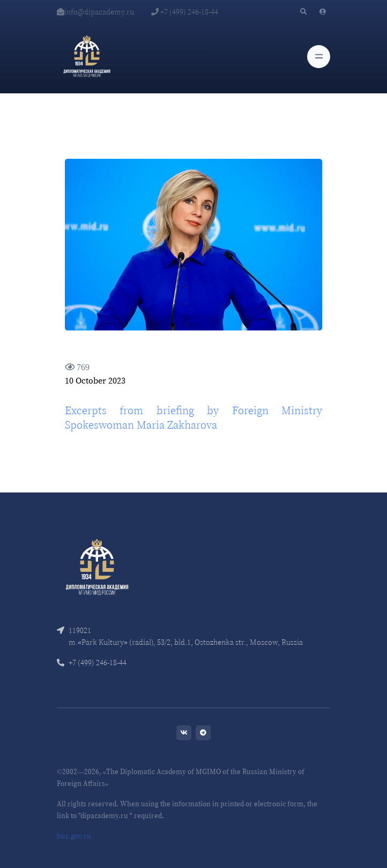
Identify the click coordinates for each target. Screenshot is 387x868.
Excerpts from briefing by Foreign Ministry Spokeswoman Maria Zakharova (193, 418)
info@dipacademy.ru (95, 12)
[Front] (97, 566)
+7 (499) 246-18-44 (185, 12)
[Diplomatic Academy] (87, 56)
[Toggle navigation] (319, 57)
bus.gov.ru (74, 836)
